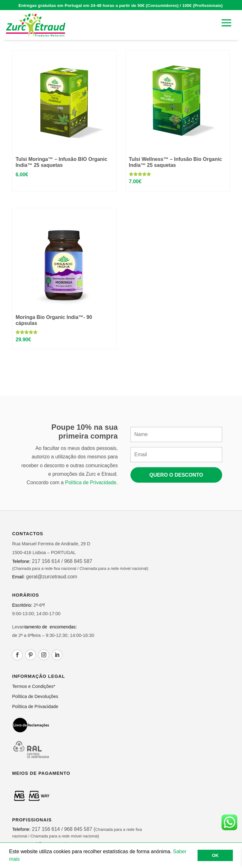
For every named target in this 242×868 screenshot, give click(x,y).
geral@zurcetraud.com (51, 577)
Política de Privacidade (91, 482)
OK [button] (215, 855)
